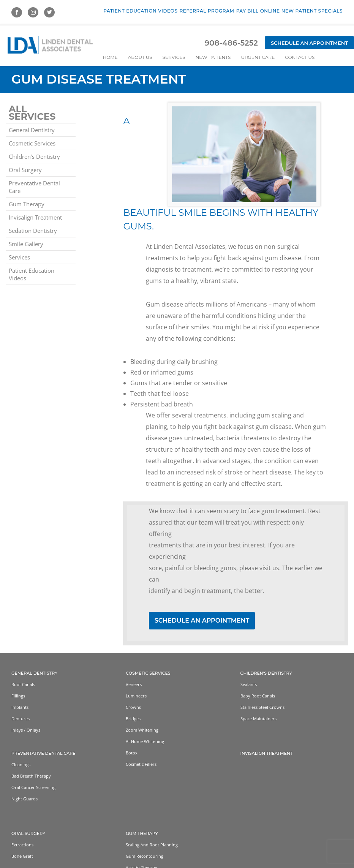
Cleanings (21, 764)
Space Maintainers (258, 719)
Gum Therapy (27, 204)
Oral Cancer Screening (33, 787)
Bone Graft (22, 856)
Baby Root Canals (258, 696)
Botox (132, 753)
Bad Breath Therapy (31, 776)
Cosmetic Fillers (141, 764)
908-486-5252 (231, 43)
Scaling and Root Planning (152, 845)
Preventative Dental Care (34, 187)
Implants (20, 707)
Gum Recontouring (145, 856)
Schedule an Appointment (309, 43)
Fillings (18, 696)
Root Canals (23, 684)
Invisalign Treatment (35, 217)
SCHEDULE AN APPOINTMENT (202, 621)
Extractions (22, 845)
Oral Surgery (25, 170)
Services (19, 257)
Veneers (134, 684)
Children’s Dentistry (34, 157)
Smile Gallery (26, 244)
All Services (32, 113)
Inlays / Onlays (26, 730)
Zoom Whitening (142, 730)
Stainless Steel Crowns (262, 707)
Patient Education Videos (32, 274)
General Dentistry (32, 130)
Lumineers (136, 696)
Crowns (133, 707)
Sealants (249, 684)
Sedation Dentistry (33, 231)
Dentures (21, 719)
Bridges (133, 719)
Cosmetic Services (32, 143)
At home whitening (145, 741)
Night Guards (24, 799)
